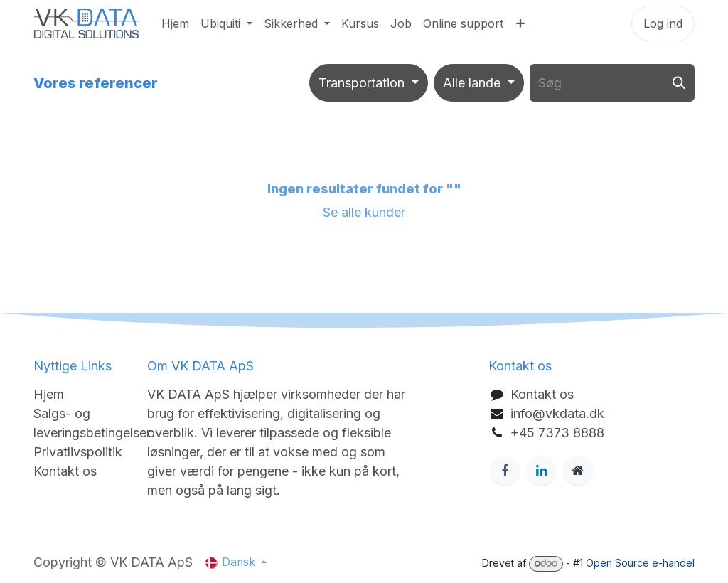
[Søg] (679, 83)
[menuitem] (175, 23)
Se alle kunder (364, 212)
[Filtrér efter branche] (369, 83)
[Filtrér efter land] (479, 83)
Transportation (362, 83)
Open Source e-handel (640, 563)
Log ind (663, 23)
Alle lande (472, 83)
